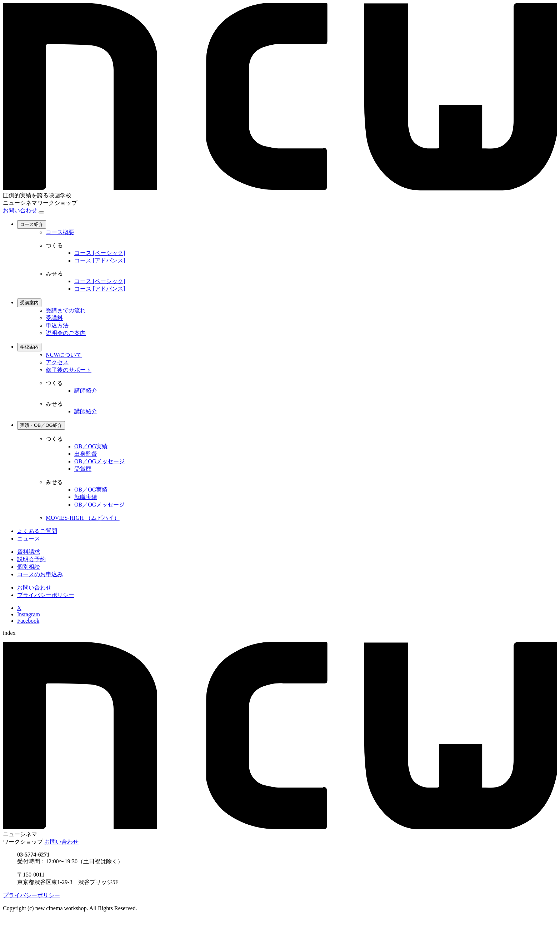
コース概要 (60, 232)
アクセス (57, 362)
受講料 (54, 318)
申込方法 (57, 325)
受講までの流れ (66, 310)
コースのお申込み (40, 574)
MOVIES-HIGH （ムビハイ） (83, 518)
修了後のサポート (69, 370)
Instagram (29, 614)
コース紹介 (32, 224)
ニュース (29, 539)
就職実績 (86, 497)
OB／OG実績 (91, 446)
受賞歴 (83, 469)
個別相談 (29, 567)
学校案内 (29, 347)
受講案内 (29, 303)
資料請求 (29, 552)
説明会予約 (31, 559)
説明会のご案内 (66, 333)
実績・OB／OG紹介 (41, 425)
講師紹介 (86, 391)
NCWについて (64, 355)
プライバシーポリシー (46, 595)
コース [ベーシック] (100, 253)
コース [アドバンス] (100, 260)
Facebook (28, 621)
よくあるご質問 (37, 531)
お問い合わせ (20, 210)
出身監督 (86, 454)
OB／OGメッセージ (99, 461)
